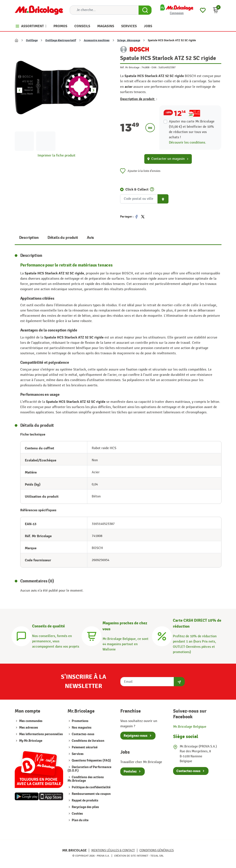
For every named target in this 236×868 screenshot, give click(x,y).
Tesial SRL (157, 856)
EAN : (155, 67)
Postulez (130, 771)
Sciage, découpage (129, 40)
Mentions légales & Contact (113, 850)
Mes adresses (29, 728)
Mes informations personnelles (41, 734)
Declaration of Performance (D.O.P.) (89, 769)
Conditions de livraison (88, 741)
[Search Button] (145, 10)
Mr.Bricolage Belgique (190, 727)
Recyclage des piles (85, 807)
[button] (216, 10)
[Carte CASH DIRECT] (162, 636)
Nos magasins (81, 728)
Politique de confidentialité (91, 787)
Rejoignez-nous (135, 736)
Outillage (32, 40)
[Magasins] (91, 636)
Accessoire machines (97, 40)
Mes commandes (31, 721)
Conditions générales (157, 850)
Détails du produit (63, 238)
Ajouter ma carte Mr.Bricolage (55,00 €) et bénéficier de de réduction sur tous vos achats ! (192, 129)
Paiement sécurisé (84, 747)
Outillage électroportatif (61, 40)
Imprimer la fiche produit (57, 156)
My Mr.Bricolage (31, 741)
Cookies (77, 814)
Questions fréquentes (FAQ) (91, 761)
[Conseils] (21, 636)
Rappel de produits (85, 800)
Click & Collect (137, 189)
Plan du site (80, 820)
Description (29, 238)
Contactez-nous (83, 734)
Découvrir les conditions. (188, 143)
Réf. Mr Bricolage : (130, 67)
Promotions (80, 721)
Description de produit (139, 99)
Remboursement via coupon (91, 794)
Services (77, 754)
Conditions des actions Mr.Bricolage (86, 779)
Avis (90, 238)
